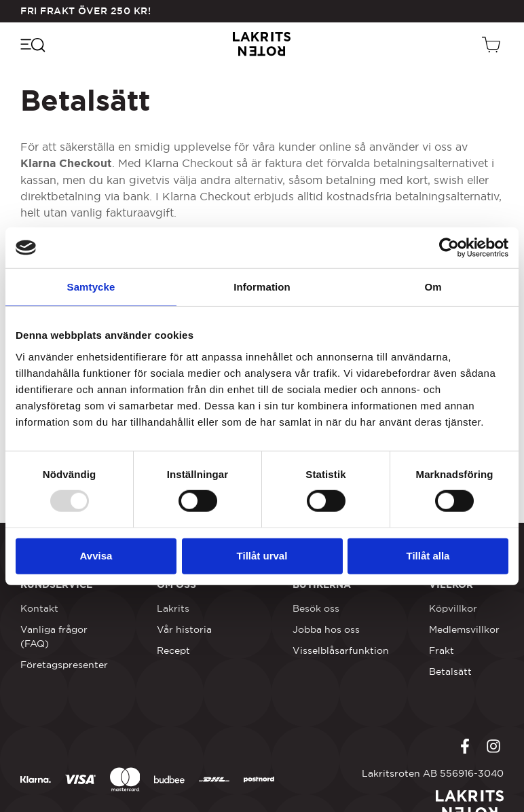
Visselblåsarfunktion (341, 650)
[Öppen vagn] (493, 44)
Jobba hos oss (326, 629)
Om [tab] (433, 287)
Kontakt (39, 608)
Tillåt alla (428, 556)
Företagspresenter (64, 665)
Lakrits (173, 608)
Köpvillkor (453, 608)
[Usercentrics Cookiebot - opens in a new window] (449, 248)
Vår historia (184, 629)
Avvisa (96, 556)
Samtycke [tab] (91, 287)
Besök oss (316, 608)
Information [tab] (262, 287)
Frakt (442, 650)
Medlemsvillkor (464, 629)
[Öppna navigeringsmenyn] (32, 44)
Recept (173, 650)
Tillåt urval (262, 556)
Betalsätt (450, 671)
